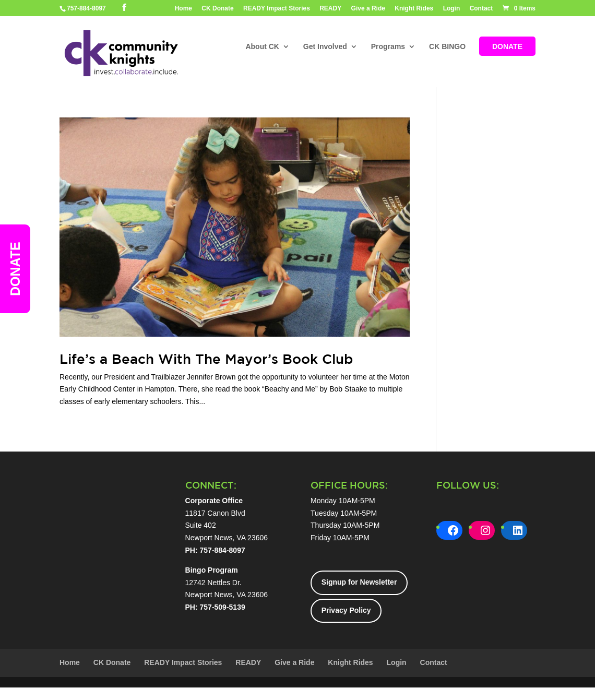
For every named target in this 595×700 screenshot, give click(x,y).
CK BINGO (447, 47)
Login (452, 9)
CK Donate (217, 9)
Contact (481, 9)
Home (183, 9)
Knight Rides (414, 9)
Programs (388, 47)
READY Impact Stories (277, 9)
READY (330, 9)
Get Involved (325, 47)
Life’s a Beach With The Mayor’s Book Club (206, 359)
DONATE (507, 47)
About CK (262, 47)
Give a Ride (368, 9)
